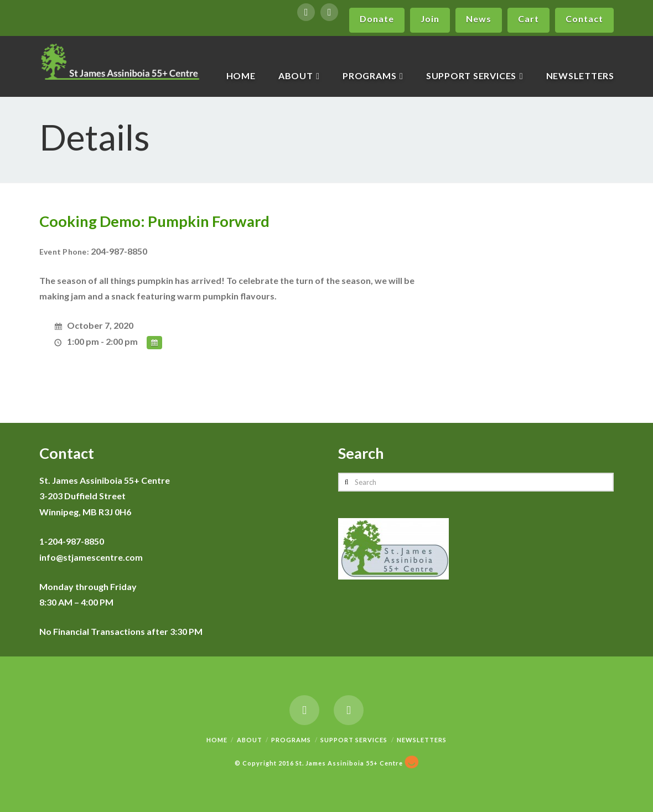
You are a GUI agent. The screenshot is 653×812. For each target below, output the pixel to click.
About (250, 740)
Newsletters (422, 740)
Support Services (354, 740)
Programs (291, 740)
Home (217, 740)
